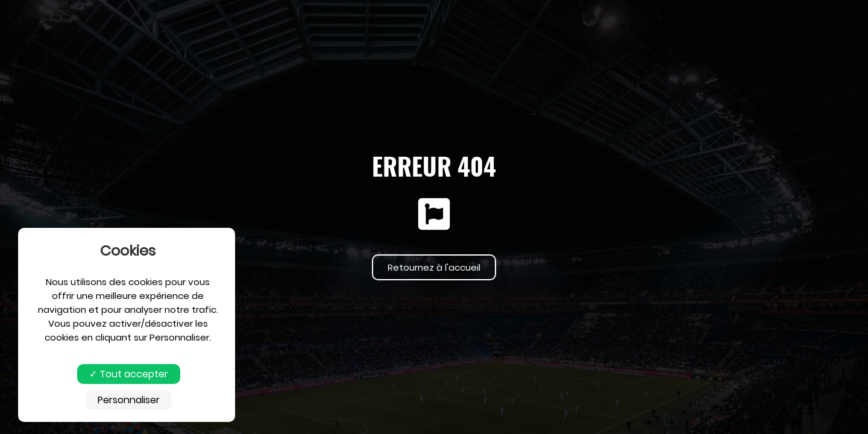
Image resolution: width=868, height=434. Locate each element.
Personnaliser (129, 400)
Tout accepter (129, 374)
